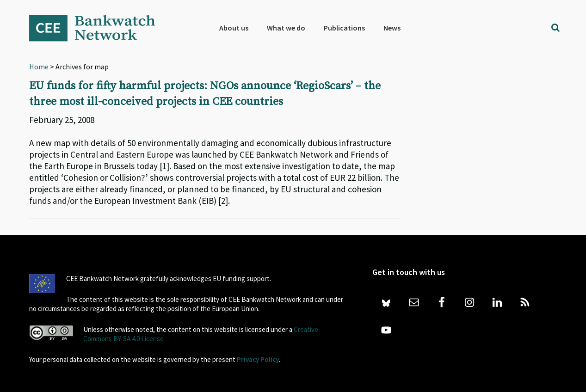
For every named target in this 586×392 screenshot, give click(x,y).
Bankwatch (99, 28)
